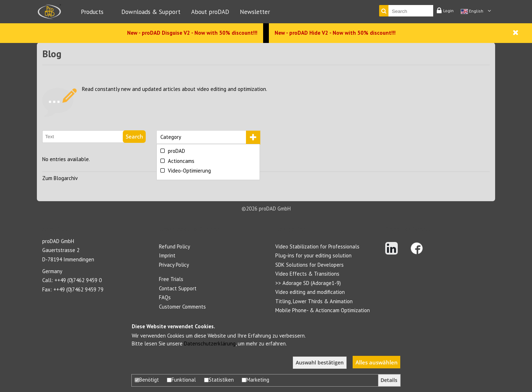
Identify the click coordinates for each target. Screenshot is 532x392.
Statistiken (219, 380)
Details (389, 380)
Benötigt (147, 380)
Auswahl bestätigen (320, 363)
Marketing (255, 380)
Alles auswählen (377, 362)
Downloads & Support (151, 12)
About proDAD (210, 12)
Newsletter (255, 12)
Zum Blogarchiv (60, 178)
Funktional (181, 380)
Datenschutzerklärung (210, 343)
